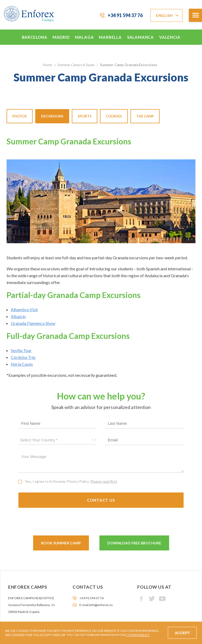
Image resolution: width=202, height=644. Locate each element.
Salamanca (140, 37)
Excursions (52, 116)
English (165, 15)
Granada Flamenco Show (33, 323)
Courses (114, 116)
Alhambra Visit (24, 309)
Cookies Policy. (138, 635)
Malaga (84, 37)
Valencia (170, 37)
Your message (101, 462)
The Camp (145, 116)
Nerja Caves (22, 364)
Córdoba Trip (23, 357)
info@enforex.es (101, 605)
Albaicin (18, 316)
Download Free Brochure (134, 543)
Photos (20, 116)
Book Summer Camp (61, 543)
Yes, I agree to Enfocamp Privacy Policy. (71, 481)
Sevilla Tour (21, 350)
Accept (182, 633)
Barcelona (35, 37)
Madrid (61, 37)
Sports (85, 116)
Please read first (104, 481)
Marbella (110, 37)
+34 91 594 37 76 (125, 15)
